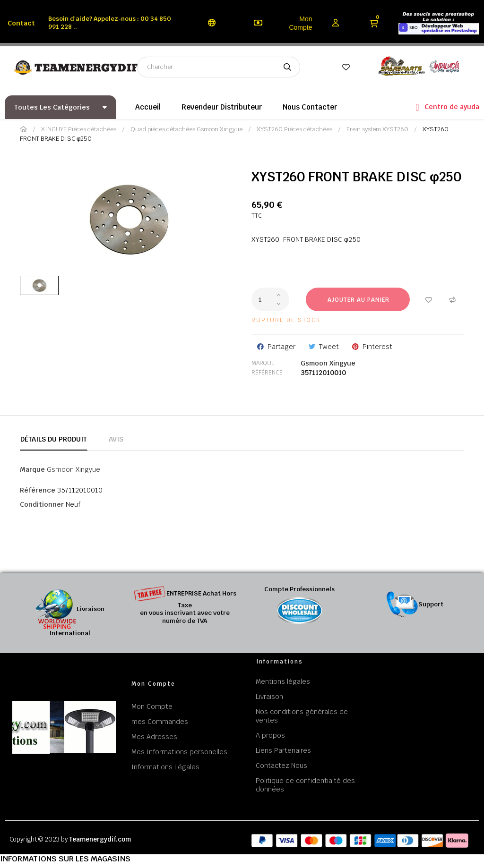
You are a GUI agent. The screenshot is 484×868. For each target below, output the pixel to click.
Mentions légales (283, 681)
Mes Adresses (154, 737)
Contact (21, 23)
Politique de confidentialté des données (305, 785)
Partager (281, 347)
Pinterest (377, 347)
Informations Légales (165, 767)
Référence (267, 373)
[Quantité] (270, 299)
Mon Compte (300, 23)
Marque (263, 363)
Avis (116, 439)
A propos (270, 735)
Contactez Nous (281, 766)
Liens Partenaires (283, 750)
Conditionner (42, 504)
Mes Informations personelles (179, 752)
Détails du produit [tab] (54, 439)
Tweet (329, 347)
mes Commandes (160, 722)
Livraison (269, 697)
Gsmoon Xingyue (328, 363)
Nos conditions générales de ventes (302, 716)
